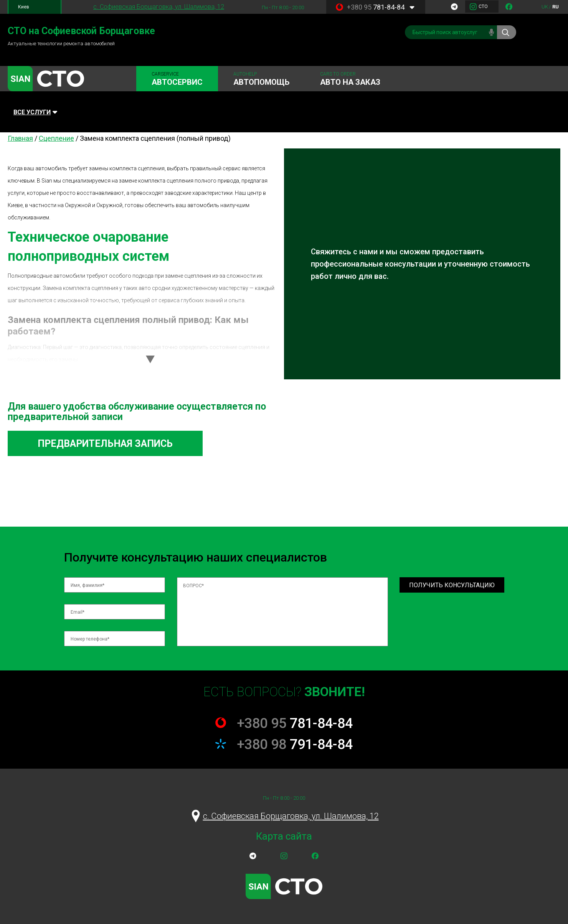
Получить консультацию (452, 585)
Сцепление (56, 138)
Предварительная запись (105, 444)
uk (545, 7)
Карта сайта (284, 836)
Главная (20, 138)
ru (556, 7)
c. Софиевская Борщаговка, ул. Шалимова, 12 (159, 7)
